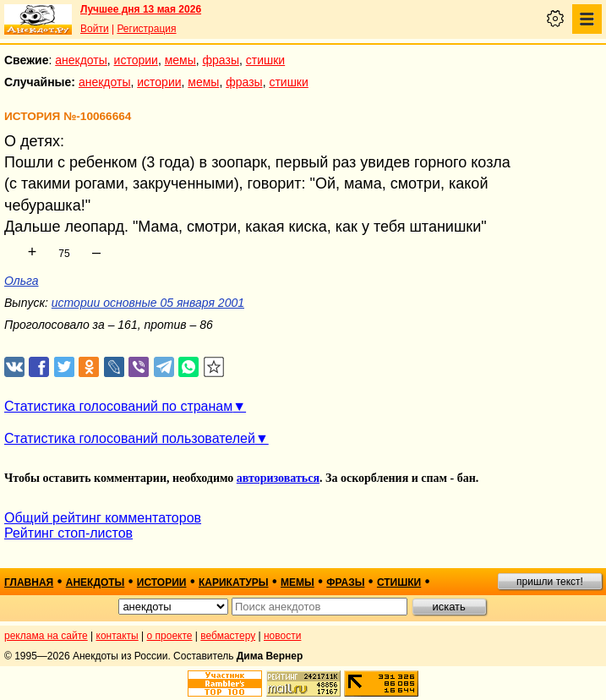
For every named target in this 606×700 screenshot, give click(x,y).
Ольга (22, 281)
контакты (117, 636)
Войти (95, 29)
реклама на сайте (46, 636)
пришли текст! (550, 582)
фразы (221, 60)
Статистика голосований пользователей (130, 438)
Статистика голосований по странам (118, 406)
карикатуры (234, 582)
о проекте (170, 636)
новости (282, 636)
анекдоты (81, 60)
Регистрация (146, 29)
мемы (180, 60)
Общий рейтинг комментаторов (103, 518)
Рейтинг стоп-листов (68, 533)
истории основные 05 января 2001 (148, 303)
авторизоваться (278, 478)
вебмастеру (228, 636)
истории (136, 60)
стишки (265, 60)
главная (29, 582)
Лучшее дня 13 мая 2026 (141, 9)
